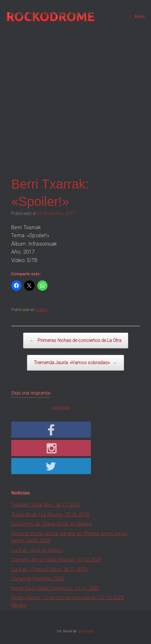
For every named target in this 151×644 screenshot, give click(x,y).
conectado (61, 407)
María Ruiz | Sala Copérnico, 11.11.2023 (55, 588)
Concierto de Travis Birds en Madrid (52, 524)
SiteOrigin (86, 631)
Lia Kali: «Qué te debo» (37, 550)
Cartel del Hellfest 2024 (38, 579)
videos (41, 310)
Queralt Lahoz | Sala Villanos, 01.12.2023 (56, 560)
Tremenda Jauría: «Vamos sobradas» (75, 363)
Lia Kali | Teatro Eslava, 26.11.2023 (49, 569)
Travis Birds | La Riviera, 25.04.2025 (50, 514)
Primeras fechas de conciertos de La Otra (76, 341)
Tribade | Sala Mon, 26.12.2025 (45, 505)
